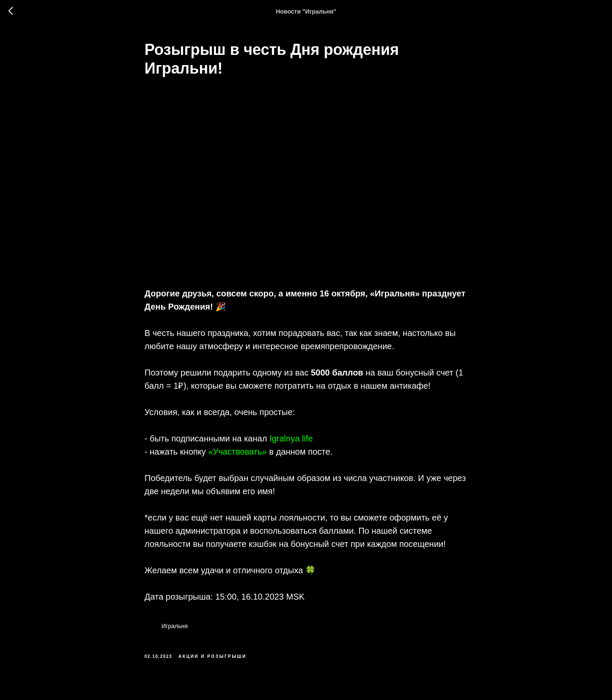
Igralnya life (291, 438)
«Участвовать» (238, 452)
